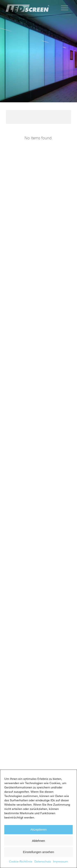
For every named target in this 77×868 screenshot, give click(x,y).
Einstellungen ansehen (39, 852)
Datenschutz (43, 862)
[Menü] (65, 8)
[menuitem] (65, 8)
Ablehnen (38, 841)
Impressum (60, 862)
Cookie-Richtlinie (21, 862)
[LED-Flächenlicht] (37, 8)
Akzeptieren (38, 829)
